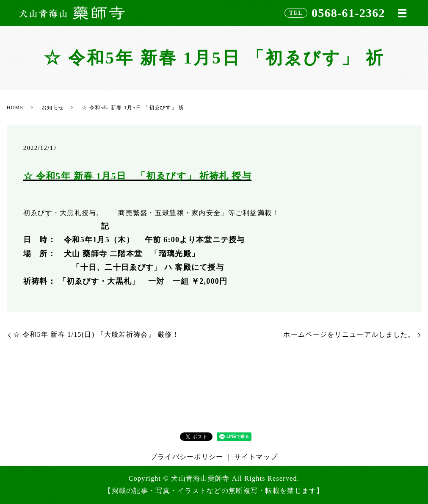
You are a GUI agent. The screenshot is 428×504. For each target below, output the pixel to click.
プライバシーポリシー (187, 457)
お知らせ (53, 108)
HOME (15, 108)
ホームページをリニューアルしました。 (349, 334)
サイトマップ (256, 457)
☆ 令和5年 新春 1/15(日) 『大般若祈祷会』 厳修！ (100, 334)
